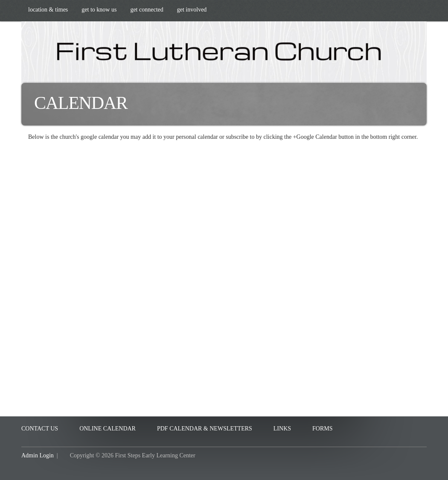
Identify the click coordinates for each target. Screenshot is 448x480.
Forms (322, 429)
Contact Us (40, 429)
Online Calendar (108, 429)
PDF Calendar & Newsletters (205, 429)
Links (282, 429)
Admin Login (38, 455)
